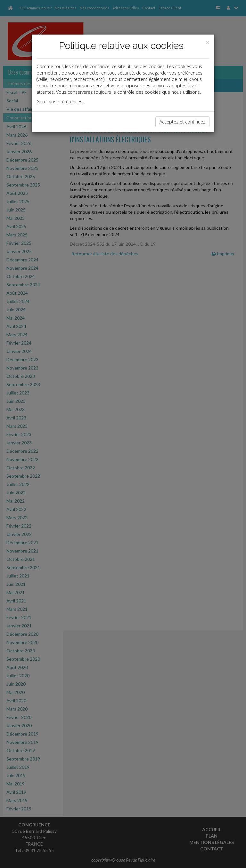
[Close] (208, 43)
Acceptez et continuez (182, 122)
